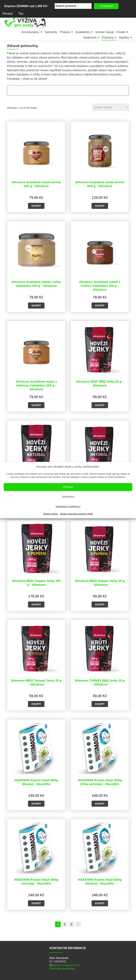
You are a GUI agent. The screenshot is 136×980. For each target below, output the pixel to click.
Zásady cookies (51, 514)
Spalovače (90, 38)
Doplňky (124, 38)
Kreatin (121, 32)
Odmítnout (68, 497)
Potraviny (108, 38)
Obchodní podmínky (62, 969)
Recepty (8, 14)
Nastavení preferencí (68, 506)
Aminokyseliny (30, 32)
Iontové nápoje (105, 32)
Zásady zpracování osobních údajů (76, 514)
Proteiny (65, 32)
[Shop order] (111, 107)
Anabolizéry (83, 32)
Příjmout (68, 487)
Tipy (21, 14)
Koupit (36, 206)
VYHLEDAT (107, 6)
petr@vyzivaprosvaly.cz (67, 965)
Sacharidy (51, 32)
